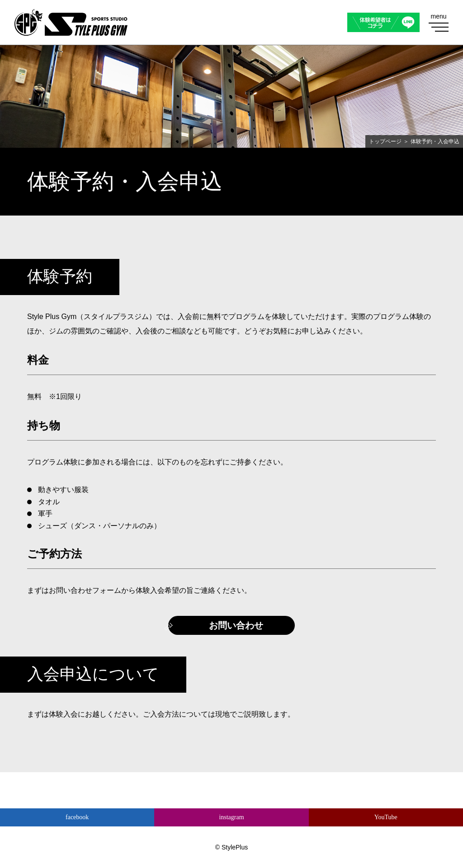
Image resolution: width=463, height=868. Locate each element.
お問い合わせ (236, 625)
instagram (231, 817)
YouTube (386, 817)
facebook (77, 817)
